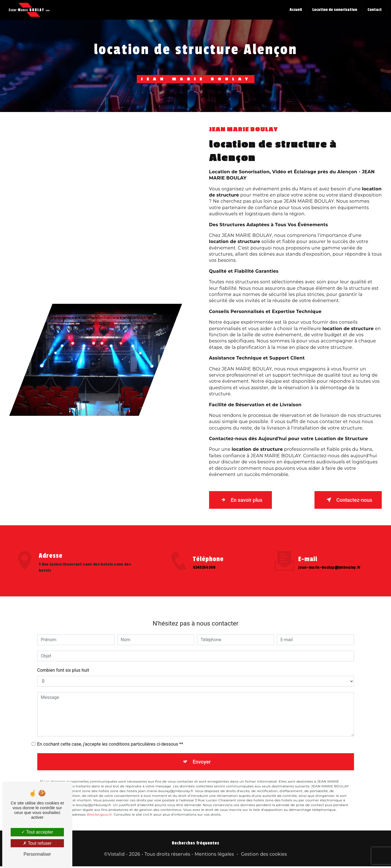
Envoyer (202, 735)
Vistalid (116, 856)
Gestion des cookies (264, 856)
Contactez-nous (345, 500)
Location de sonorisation (334, 10)
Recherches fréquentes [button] (196, 844)
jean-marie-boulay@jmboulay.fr (329, 541)
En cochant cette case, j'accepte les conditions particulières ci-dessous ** (110, 717)
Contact (374, 10)
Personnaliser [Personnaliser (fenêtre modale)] (37, 854)
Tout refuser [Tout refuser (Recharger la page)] (37, 843)
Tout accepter (37, 832)
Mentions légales (214, 856)
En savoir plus (243, 500)
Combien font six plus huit (63, 643)
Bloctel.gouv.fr (100, 789)
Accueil (295, 10)
